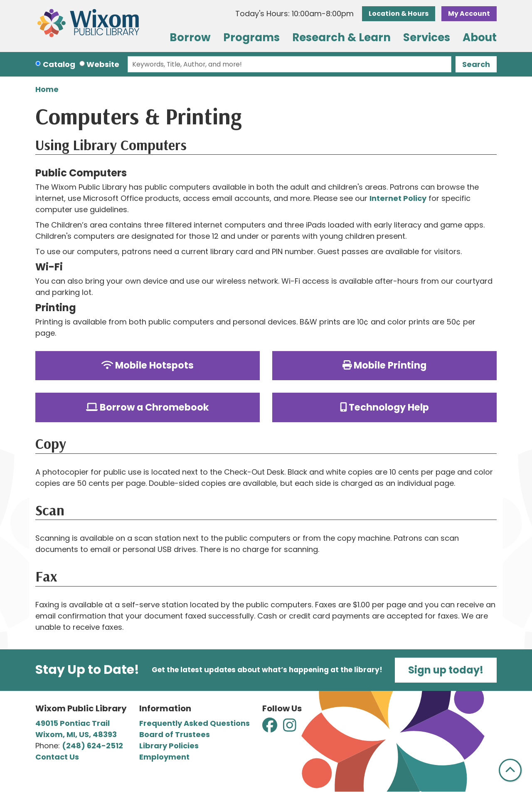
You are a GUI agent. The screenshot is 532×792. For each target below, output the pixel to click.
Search (476, 64)
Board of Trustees (175, 734)
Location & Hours (399, 14)
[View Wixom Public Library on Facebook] (271, 728)
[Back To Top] (510, 770)
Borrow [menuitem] (190, 37)
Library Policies (169, 746)
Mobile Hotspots (148, 365)
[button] (294, 14)
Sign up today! (446, 670)
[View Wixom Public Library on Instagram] (290, 728)
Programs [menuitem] (251, 37)
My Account (469, 14)
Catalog (59, 64)
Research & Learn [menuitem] (341, 37)
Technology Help (385, 407)
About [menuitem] (480, 37)
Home (47, 89)
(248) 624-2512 (92, 746)
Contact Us (57, 757)
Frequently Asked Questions (195, 723)
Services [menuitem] (427, 37)
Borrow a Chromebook (148, 407)
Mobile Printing (385, 365)
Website (103, 64)
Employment (164, 757)
